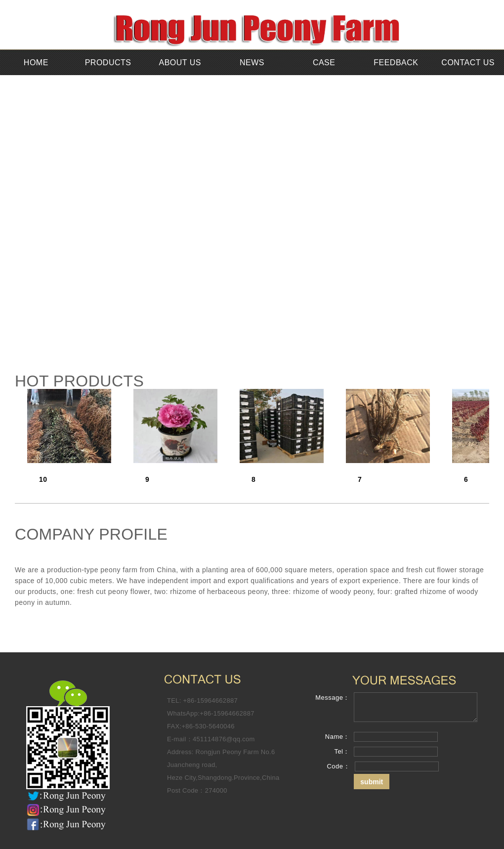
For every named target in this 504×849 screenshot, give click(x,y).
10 (43, 479)
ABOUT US (180, 63)
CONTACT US (468, 63)
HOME (36, 63)
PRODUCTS (108, 63)
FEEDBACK (396, 63)
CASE (324, 63)
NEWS (252, 63)
